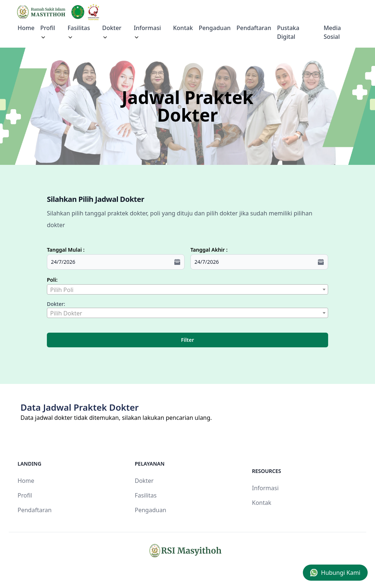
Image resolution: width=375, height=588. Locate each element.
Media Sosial (332, 32)
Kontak (183, 28)
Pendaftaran (254, 28)
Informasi (147, 32)
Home (26, 28)
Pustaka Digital (288, 32)
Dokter (112, 32)
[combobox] (187, 289)
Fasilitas (79, 32)
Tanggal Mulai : (66, 250)
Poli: (52, 280)
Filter (187, 340)
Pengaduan (215, 28)
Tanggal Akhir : (209, 250)
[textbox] (187, 290)
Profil (25, 495)
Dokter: (56, 304)
